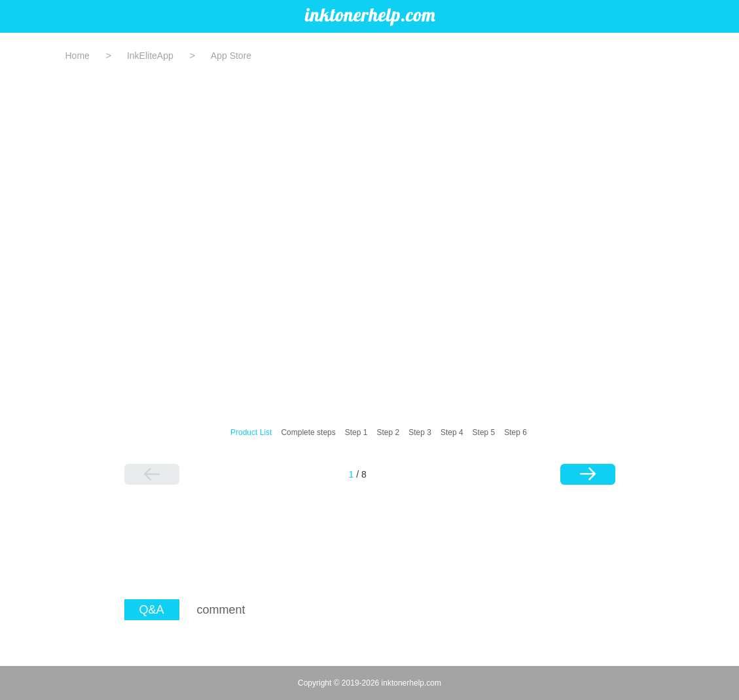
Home (78, 56)
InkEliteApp (150, 56)
